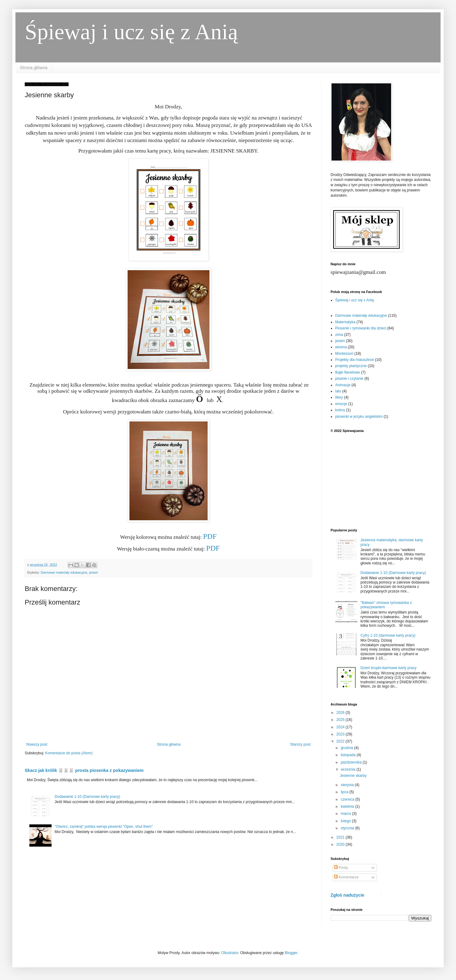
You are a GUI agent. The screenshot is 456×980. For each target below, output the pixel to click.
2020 (341, 844)
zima (339, 335)
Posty (341, 868)
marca (346, 814)
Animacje (343, 385)
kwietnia (348, 806)
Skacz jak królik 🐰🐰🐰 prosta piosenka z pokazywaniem (84, 770)
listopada (349, 755)
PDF (210, 536)
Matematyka (345, 322)
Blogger (291, 953)
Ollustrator (230, 953)
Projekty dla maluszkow (355, 360)
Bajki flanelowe (348, 372)
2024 (341, 727)
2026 (341, 713)
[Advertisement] (381, 480)
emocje (341, 404)
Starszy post (300, 744)
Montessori (344, 354)
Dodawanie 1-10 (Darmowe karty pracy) (87, 797)
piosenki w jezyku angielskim (359, 417)
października (352, 762)
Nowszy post (37, 744)
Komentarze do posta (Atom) (69, 753)
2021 (341, 837)
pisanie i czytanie (349, 379)
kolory (340, 410)
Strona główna (34, 68)
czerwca (348, 799)
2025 (341, 720)
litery (339, 397)
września (349, 769)
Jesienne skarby (353, 776)
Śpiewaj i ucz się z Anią (131, 32)
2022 (341, 741)
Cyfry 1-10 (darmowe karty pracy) (388, 635)
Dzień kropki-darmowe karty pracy (388, 668)
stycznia (348, 828)
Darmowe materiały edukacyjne (64, 572)
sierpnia (348, 785)
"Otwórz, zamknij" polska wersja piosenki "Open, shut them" (104, 827)
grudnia (347, 748)
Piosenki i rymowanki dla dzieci (361, 328)
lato (338, 391)
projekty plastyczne (351, 366)
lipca (345, 792)
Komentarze (346, 877)
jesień (93, 572)
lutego (346, 821)
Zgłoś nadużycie (347, 895)
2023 (341, 734)
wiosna (341, 347)
